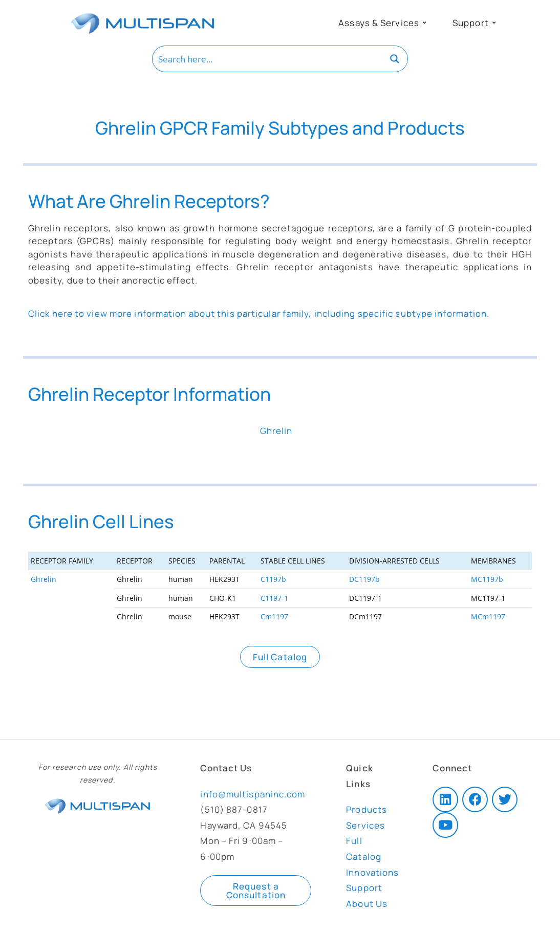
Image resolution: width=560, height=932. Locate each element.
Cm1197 (274, 616)
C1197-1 (274, 598)
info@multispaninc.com (253, 794)
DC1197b (364, 579)
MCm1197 (488, 616)
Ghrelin (44, 579)
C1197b (273, 579)
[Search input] (268, 59)
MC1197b (487, 579)
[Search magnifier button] (395, 59)
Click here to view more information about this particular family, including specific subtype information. (259, 313)
